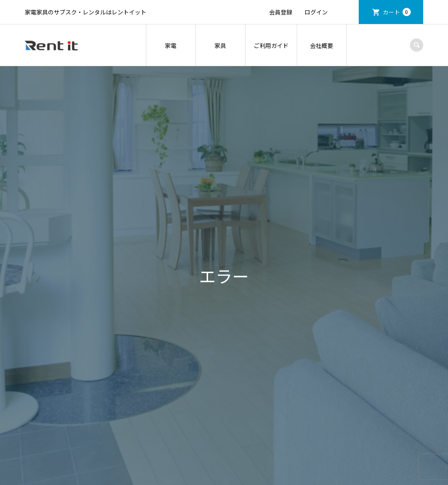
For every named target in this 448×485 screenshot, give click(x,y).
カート (397, 12)
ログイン (316, 12)
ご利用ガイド (271, 45)
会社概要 (322, 45)
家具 (220, 45)
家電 (171, 45)
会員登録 (281, 12)
